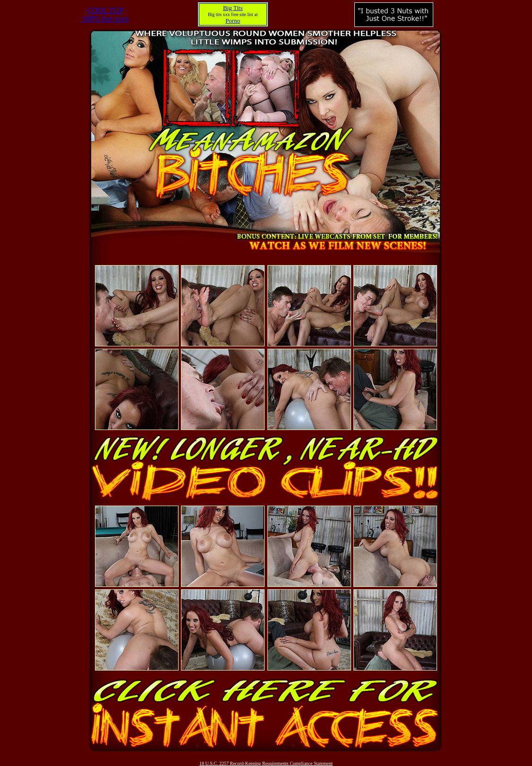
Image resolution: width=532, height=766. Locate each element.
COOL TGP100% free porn (105, 14)
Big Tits (233, 8)
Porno (233, 21)
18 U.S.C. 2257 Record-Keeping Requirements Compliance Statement (266, 763)
